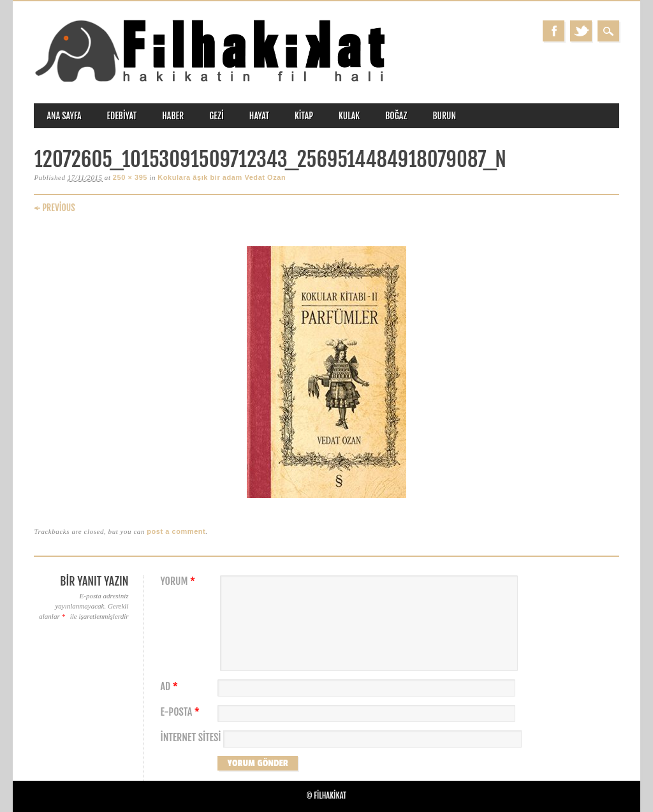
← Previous (54, 208)
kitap (304, 116)
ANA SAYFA (64, 116)
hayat (259, 116)
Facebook (554, 31)
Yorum (179, 581)
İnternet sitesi (190, 738)
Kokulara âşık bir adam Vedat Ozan (222, 177)
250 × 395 (130, 177)
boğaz (396, 116)
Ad (170, 687)
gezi (216, 116)
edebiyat (122, 116)
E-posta (181, 712)
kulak (349, 116)
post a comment (176, 531)
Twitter (581, 31)
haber (173, 116)
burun (444, 116)
